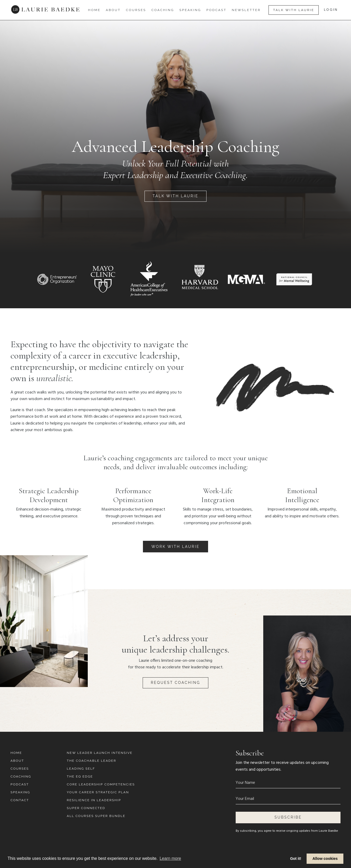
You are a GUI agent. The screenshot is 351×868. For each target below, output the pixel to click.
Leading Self (81, 769)
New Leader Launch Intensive (100, 753)
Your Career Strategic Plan (98, 792)
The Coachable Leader (91, 761)
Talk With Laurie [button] (294, 10)
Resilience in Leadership (94, 800)
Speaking (190, 10)
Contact (20, 800)
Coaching (163, 10)
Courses (136, 10)
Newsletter (246, 10)
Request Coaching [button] (175, 683)
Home (94, 10)
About (113, 10)
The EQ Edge (80, 776)
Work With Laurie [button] (175, 547)
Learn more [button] (170, 858)
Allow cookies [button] (325, 859)
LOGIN (331, 10)
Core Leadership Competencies (101, 784)
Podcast (216, 10)
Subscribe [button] (288, 817)
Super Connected (86, 808)
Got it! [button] (296, 859)
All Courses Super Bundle (96, 816)
